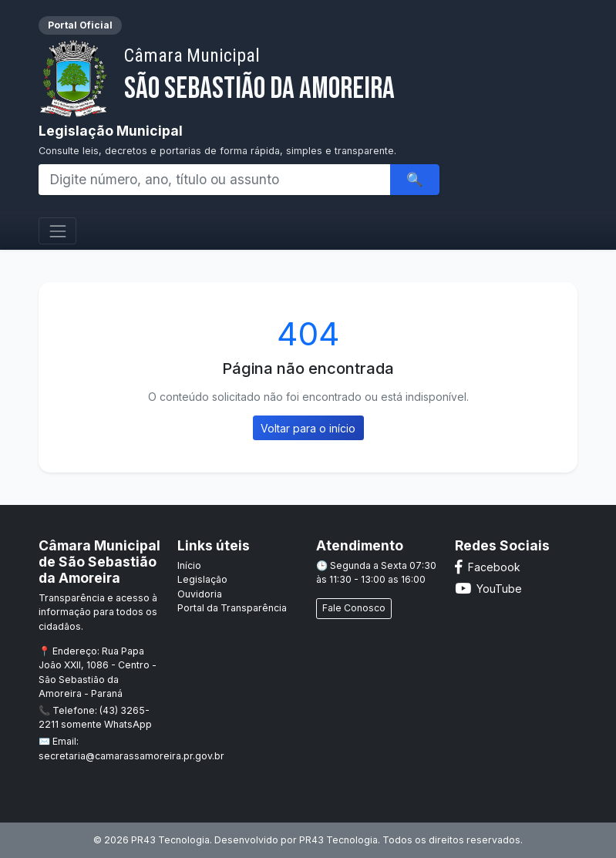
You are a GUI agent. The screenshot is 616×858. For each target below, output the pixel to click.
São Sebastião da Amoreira (259, 76)
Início (189, 565)
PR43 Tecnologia (338, 840)
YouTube (488, 589)
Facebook (488, 567)
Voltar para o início (308, 428)
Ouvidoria (200, 594)
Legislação (202, 579)
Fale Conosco (354, 608)
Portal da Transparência (232, 608)
